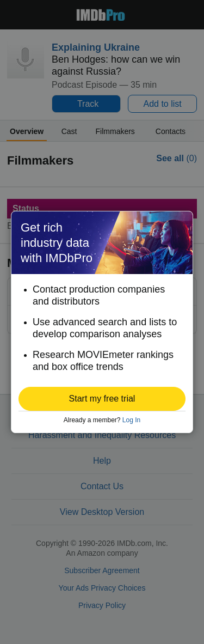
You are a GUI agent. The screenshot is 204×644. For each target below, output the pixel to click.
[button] (102, 399)
